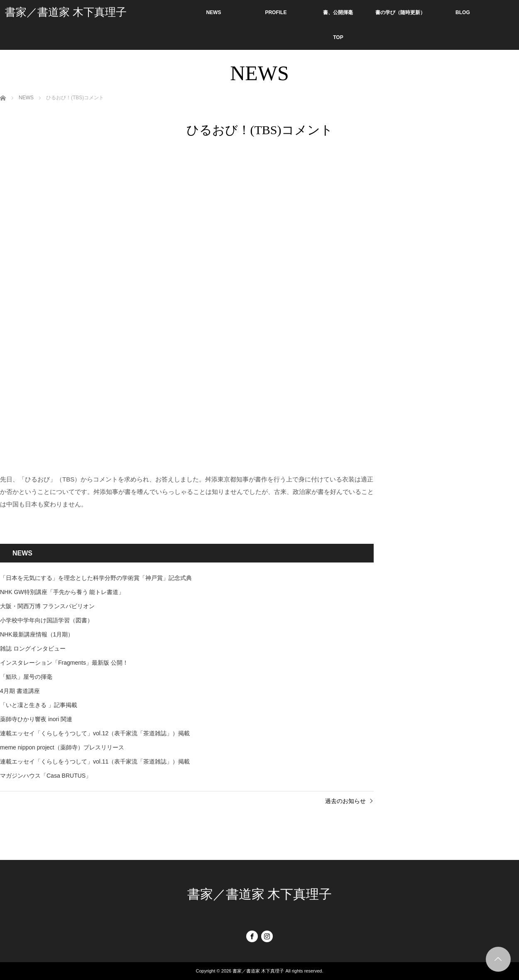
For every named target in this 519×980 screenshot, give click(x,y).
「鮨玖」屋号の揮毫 (26, 677)
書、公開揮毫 (338, 12)
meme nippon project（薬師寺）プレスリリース (62, 747)
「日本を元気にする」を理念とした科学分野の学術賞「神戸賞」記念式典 (96, 578)
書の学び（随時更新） (400, 12)
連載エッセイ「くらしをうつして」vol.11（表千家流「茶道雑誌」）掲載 (95, 761)
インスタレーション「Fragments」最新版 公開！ (64, 663)
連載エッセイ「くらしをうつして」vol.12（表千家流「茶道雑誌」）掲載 (95, 733)
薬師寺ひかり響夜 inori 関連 (36, 719)
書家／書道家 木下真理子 (66, 12)
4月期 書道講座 (20, 691)
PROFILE (276, 12)
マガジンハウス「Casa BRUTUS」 (46, 776)
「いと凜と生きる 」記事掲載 (39, 705)
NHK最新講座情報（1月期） (37, 634)
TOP (338, 37)
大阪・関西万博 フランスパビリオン (47, 606)
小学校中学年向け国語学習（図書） (47, 620)
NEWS (213, 12)
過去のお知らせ (345, 801)
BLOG (463, 12)
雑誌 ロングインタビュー (33, 648)
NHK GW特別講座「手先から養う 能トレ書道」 (62, 592)
